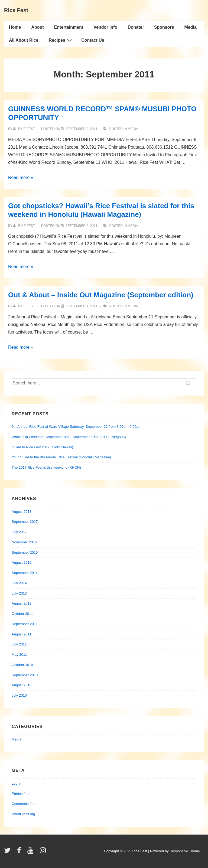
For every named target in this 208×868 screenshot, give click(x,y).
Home (15, 27)
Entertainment (69, 27)
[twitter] (9, 852)
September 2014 (25, 573)
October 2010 (22, 665)
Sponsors (164, 27)
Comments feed (24, 804)
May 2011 (19, 655)
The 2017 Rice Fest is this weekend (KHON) (46, 467)
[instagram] (43, 852)
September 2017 (25, 522)
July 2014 (19, 583)
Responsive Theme (185, 851)
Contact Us (93, 40)
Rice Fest (16, 10)
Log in (16, 783)
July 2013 (19, 593)
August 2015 (22, 562)
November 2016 (24, 542)
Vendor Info (105, 27)
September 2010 (25, 675)
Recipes (61, 40)
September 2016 (25, 552)
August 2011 (22, 634)
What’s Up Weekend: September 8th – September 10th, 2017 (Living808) (69, 437)
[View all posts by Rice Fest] (25, 129)
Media (191, 27)
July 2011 (19, 644)
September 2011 (25, 624)
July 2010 (19, 695)
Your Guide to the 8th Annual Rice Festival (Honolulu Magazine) (61, 457)
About (37, 27)
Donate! (136, 27)
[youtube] (32, 852)
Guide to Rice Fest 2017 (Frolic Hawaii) (42, 447)
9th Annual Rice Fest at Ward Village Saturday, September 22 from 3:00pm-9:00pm (77, 427)
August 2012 (22, 603)
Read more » (21, 177)
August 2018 (22, 512)
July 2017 (19, 532)
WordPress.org (23, 814)
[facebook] (20, 852)
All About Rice (24, 40)
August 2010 (22, 685)
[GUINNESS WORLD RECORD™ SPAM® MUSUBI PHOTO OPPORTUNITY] (81, 129)
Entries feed (21, 794)
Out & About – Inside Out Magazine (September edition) (101, 295)
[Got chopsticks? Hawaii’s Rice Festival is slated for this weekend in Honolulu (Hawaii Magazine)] (81, 226)
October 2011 (22, 614)
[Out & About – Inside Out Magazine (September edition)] (81, 306)
